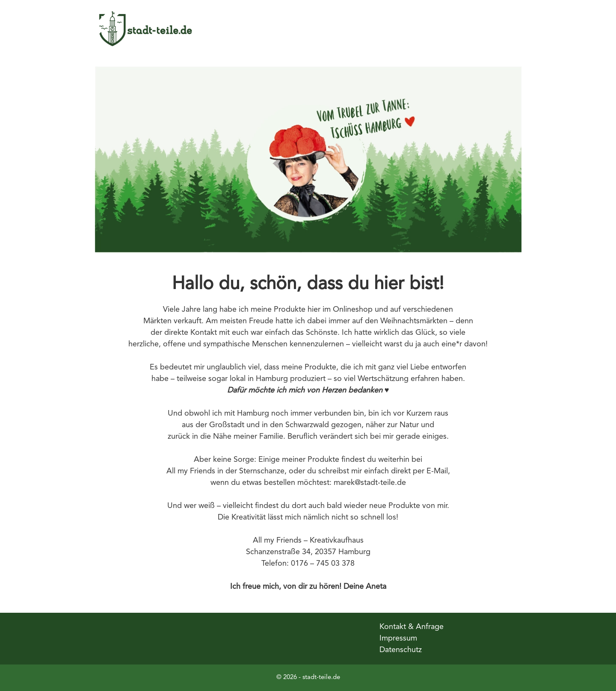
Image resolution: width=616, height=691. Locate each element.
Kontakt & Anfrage (412, 627)
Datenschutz (401, 650)
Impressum (398, 638)
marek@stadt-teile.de (370, 483)
